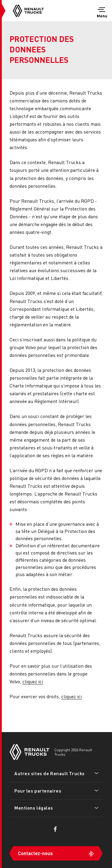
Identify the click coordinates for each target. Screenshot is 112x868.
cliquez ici (33, 681)
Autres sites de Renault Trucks (50, 773)
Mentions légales (34, 808)
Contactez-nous (35, 853)
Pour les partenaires (38, 791)
